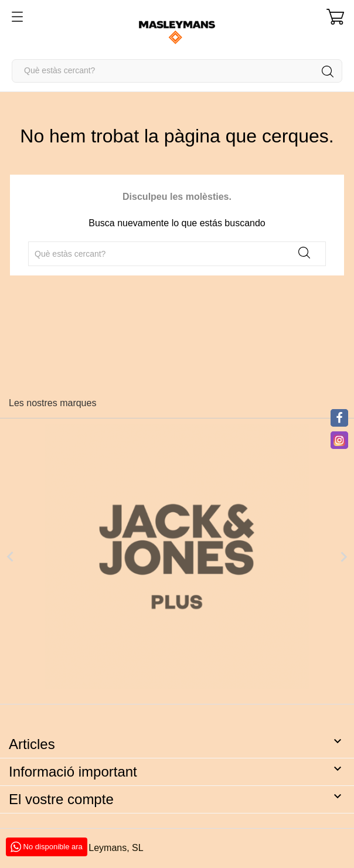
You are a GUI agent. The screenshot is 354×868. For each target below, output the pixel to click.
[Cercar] (177, 71)
